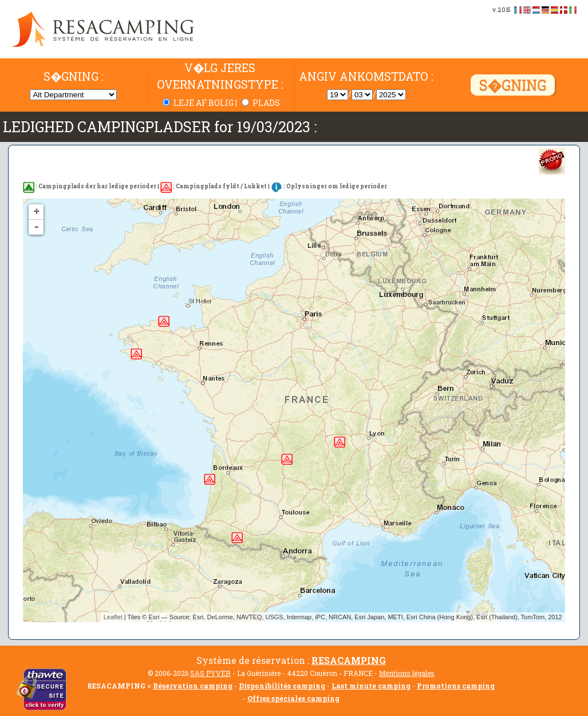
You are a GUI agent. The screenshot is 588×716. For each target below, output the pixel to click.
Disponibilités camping (282, 686)
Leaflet (113, 617)
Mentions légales (407, 673)
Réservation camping (193, 686)
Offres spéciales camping (293, 698)
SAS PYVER (210, 673)
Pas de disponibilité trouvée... (298, 410)
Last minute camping (371, 686)
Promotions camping (456, 686)
